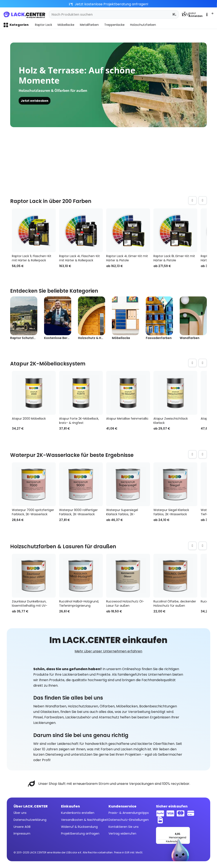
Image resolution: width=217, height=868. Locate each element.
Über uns (20, 813)
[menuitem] (192, 14)
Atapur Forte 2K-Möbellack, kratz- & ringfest (79, 421)
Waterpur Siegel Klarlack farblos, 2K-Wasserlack (171, 512)
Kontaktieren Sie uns (124, 827)
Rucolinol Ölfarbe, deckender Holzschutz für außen (175, 603)
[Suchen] (175, 14)
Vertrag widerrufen (122, 834)
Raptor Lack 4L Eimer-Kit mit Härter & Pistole (127, 258)
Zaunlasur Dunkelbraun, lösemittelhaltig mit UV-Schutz (30, 603)
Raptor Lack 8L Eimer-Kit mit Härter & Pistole (174, 258)
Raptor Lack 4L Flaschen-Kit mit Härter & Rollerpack (79, 258)
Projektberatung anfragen (80, 834)
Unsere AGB (22, 827)
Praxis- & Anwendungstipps (129, 813)
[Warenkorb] (209, 14)
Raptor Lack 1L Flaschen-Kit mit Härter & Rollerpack (32, 258)
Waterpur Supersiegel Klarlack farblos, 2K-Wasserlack (122, 512)
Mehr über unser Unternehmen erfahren (108, 651)
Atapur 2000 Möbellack (29, 419)
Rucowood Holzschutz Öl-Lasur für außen (125, 603)
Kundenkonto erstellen (78, 813)
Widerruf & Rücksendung (79, 827)
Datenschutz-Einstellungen (129, 820)
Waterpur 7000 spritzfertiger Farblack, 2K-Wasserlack (33, 512)
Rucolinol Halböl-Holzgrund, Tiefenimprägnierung (79, 603)
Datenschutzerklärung (30, 820)
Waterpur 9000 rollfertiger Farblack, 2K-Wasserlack (78, 512)
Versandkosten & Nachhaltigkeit (85, 820)
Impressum (22, 834)
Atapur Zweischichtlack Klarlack (171, 421)
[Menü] (187, 829)
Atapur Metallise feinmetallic (127, 419)
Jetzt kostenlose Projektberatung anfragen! (109, 4)
